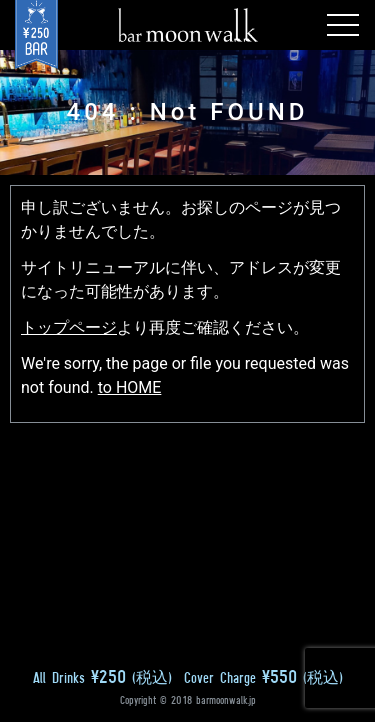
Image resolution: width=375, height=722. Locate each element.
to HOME (130, 387)
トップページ (69, 327)
